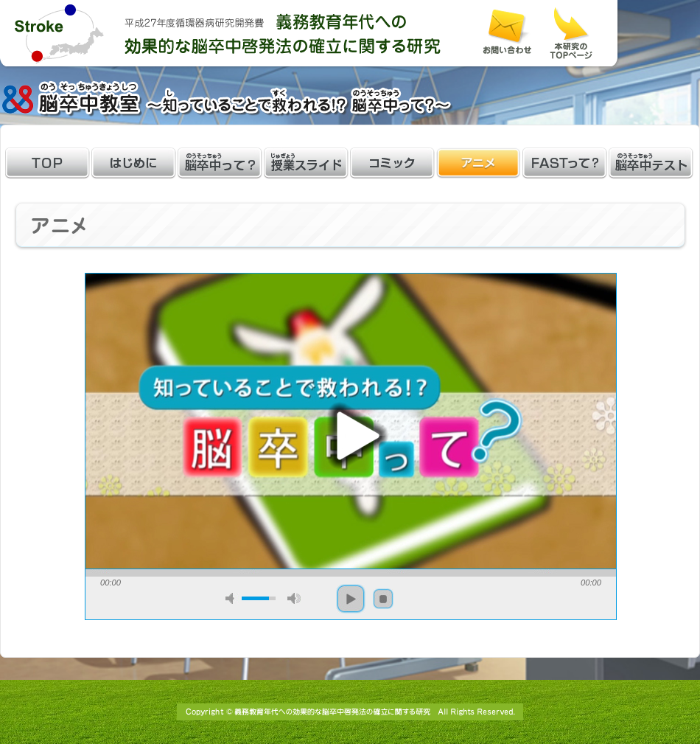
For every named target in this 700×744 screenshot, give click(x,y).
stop (383, 599)
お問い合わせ (507, 32)
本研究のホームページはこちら (571, 33)
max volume (294, 598)
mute (232, 598)
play (351, 436)
